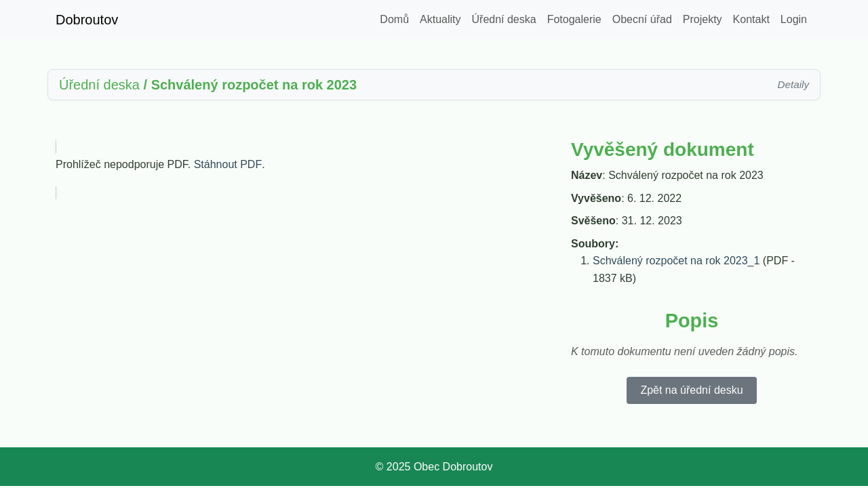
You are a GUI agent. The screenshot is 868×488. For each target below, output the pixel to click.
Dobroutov (87, 20)
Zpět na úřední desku (691, 390)
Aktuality (440, 19)
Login (794, 19)
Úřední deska (504, 19)
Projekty (703, 19)
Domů (394, 19)
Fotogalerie (574, 19)
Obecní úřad (642, 19)
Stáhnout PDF (228, 164)
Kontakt (751, 19)
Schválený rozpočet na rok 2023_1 (676, 261)
